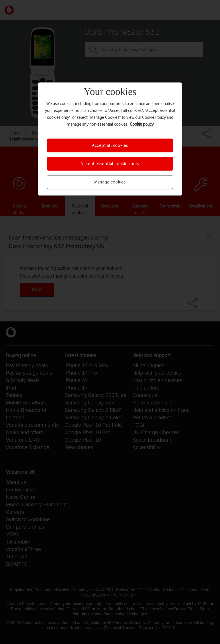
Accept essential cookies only (110, 164)
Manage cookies (110, 182)
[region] (110, 139)
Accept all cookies (110, 145)
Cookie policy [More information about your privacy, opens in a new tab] (142, 124)
